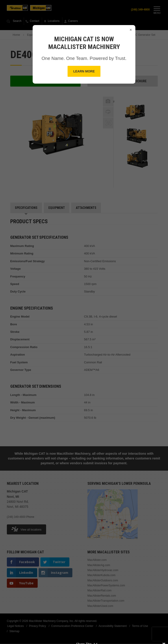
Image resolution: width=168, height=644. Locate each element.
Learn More (84, 71)
